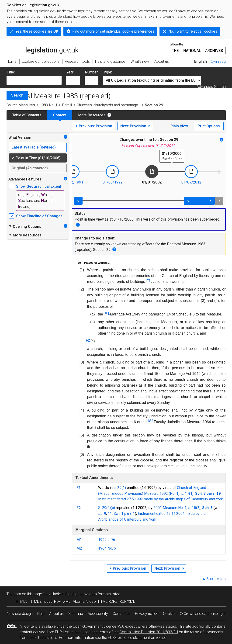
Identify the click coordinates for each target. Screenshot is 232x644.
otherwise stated (162, 626)
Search (17, 95)
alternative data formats (91, 594)
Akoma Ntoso (84, 601)
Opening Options (25, 226)
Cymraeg (218, 61)
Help (41, 614)
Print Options (209, 126)
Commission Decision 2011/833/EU (149, 632)
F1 (149, 281)
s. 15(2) (194, 508)
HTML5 (22, 601)
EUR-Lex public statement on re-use (137, 638)
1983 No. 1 (48, 105)
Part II (67, 105)
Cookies (170, 614)
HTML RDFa (108, 601)
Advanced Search (211, 87)
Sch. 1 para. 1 (124, 514)
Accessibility (98, 614)
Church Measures (21, 105)
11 (110, 514)
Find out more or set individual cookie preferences (113, 31)
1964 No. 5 (107, 548)
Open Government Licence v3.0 (99, 626)
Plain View (179, 126)
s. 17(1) (187, 493)
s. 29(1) (120, 488)
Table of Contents (27, 115)
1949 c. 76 (107, 540)
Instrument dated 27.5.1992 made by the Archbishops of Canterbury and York (161, 499)
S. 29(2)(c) (107, 508)
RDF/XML (127, 601)
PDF (57, 601)
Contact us (121, 614)
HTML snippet (41, 601)
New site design (20, 614)
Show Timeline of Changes (39, 216)
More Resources (92, 115)
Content (60, 115)
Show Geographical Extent (39, 186)
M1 (107, 313)
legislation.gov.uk (42, 48)
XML (67, 601)
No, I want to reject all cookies (193, 31)
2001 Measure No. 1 (170, 508)
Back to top (216, 579)
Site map (76, 614)
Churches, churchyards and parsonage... (108, 105)
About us (56, 614)
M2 (151, 421)
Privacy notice (147, 614)
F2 (88, 340)
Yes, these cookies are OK (37, 31)
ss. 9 (102, 514)
